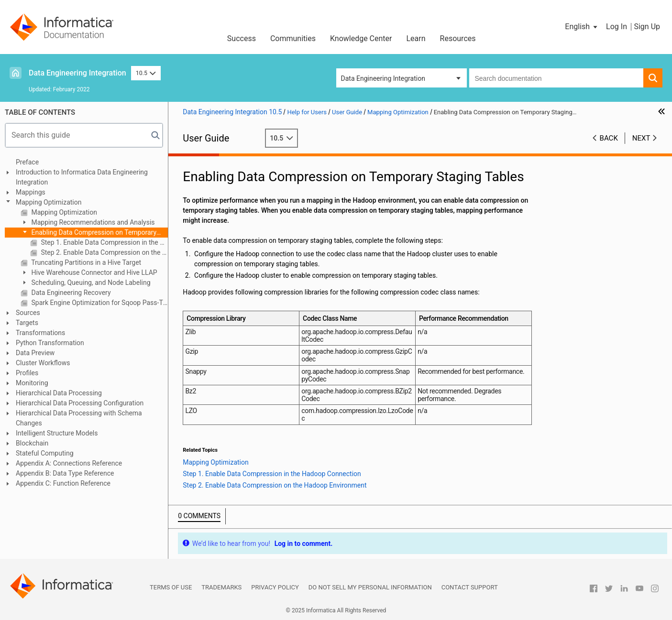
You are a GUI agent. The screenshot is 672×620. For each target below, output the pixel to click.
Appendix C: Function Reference (63, 483)
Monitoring (32, 383)
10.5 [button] (146, 73)
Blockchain (32, 443)
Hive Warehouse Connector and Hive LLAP (94, 272)
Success (242, 38)
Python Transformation (50, 343)
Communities (293, 38)
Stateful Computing (45, 453)
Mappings (31, 192)
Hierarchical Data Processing (59, 393)
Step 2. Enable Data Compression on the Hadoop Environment (104, 252)
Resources (458, 38)
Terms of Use (171, 587)
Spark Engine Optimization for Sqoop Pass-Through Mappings (99, 303)
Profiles (27, 373)
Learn (416, 38)
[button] (582, 27)
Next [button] (641, 138)
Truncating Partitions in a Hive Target (85, 262)
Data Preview (35, 353)
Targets (27, 323)
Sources (28, 313)
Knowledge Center (361, 38)
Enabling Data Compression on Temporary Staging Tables (88, 233)
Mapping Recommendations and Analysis (92, 222)
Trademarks (221, 587)
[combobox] (556, 78)
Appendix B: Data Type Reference (65, 473)
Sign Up (647, 27)
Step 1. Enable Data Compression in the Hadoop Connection (104, 242)
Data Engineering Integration (77, 73)
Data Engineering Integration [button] (383, 78)
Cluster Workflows (43, 363)
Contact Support (470, 587)
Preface (27, 162)
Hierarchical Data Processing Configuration (80, 403)
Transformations (40, 333)
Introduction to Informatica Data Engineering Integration (82, 177)
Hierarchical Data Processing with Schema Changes (79, 418)
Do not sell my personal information (370, 587)
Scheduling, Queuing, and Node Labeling (90, 283)
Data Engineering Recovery (70, 293)
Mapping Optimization (49, 202)
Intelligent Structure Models (57, 433)
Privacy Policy (275, 587)
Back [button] (609, 138)
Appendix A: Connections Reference (69, 463)
